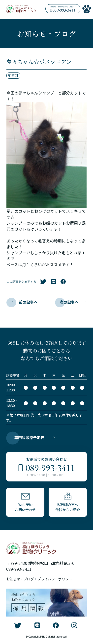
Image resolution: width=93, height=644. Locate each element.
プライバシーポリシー (55, 579)
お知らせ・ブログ (20, 579)
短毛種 (13, 75)
